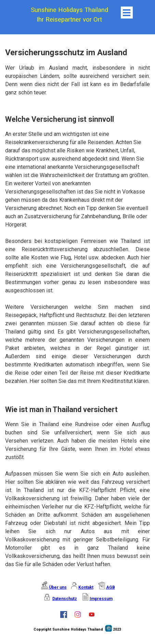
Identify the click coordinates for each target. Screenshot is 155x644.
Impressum (101, 599)
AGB (111, 587)
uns (63, 587)
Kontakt (86, 587)
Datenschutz (65, 599)
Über (54, 587)
